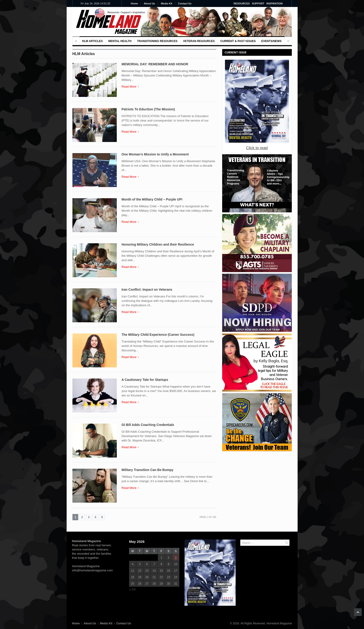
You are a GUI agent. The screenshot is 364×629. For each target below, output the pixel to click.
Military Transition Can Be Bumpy (148, 470)
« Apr (133, 589)
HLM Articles (93, 41)
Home (135, 3)
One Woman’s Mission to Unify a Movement (155, 154)
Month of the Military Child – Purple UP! (152, 199)
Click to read (257, 148)
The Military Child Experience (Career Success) (158, 335)
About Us (149, 3)
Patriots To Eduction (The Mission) (148, 109)
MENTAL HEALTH (120, 41)
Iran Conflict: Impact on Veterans (147, 290)
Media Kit (167, 3)
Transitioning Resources (157, 41)
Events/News (271, 41)
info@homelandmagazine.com (92, 570)
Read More (130, 87)
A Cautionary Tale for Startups (145, 380)
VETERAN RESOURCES (199, 41)
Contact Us (185, 3)
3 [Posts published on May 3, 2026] (176, 558)
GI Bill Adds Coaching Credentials (148, 425)
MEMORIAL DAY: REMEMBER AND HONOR (155, 64)
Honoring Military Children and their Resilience (158, 244)
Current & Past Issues (238, 41)
